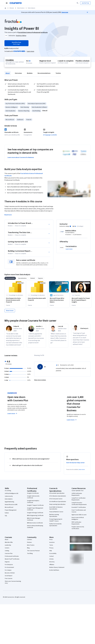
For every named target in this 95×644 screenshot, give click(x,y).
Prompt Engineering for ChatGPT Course (56, 520)
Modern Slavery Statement (57, 567)
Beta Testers (31, 545)
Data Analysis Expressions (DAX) (37, 104)
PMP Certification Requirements (76, 523)
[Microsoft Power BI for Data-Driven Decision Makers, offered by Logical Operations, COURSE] (59, 300)
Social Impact (9, 576)
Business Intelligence (12, 107)
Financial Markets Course (56, 512)
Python (7, 513)
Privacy (51, 548)
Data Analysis (31, 8)
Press (51, 540)
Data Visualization (10, 111)
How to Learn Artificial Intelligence (78, 518)
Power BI (29, 120)
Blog (28, 548)
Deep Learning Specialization (57, 504)
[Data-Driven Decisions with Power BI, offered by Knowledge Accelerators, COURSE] (37, 299)
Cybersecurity (9, 496)
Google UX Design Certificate (35, 513)
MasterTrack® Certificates (12, 559)
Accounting (8, 491)
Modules (30, 73)
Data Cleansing (25, 107)
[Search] (78, 3)
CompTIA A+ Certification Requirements (79, 499)
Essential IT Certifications (79, 507)
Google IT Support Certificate (35, 505)
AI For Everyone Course (56, 499)
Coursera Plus (9, 553)
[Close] (87, 12)
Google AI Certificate (33, 493)
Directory (52, 562)
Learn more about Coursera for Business (21, 157)
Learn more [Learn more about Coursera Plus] (12, 414)
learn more (82, 470)
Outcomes (18, 73)
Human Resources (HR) (11, 505)
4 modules (10, 60)
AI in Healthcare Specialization (58, 502)
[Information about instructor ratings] (70, 226)
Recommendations (44, 73)
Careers (7, 548)
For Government (9, 567)
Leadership (8, 545)
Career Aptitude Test (78, 491)
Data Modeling (36, 111)
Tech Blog (30, 553)
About (8, 73)
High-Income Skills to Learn (79, 515)
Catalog (7, 551)
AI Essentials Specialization (57, 493)
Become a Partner (10, 573)
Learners (30, 540)
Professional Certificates (12, 556)
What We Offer (9, 542)
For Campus (8, 570)
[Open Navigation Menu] (7, 3)
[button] (45, 111)
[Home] (5, 8)
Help (51, 551)
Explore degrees (43, 413)
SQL (6, 516)
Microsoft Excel (10, 120)
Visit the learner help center (75, 463)
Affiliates (52, 565)
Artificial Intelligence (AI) (12, 493)
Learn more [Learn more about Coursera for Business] (72, 420)
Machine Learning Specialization (54, 515)
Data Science (21, 8)
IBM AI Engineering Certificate (35, 515)
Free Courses (9, 578)
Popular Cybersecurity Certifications (78, 528)
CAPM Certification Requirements (77, 494)
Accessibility (53, 553)
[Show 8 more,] (10, 311)
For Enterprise (9, 565)
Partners (29, 542)
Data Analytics (9, 499)
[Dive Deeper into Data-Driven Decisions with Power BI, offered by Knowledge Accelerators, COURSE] (15, 300)
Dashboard (20, 120)
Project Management (11, 510)
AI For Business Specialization (58, 496)
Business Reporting (24, 111)
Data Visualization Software (39, 107)
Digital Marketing (9, 502)
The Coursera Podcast (33, 551)
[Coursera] (16, 3)
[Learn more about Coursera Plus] (30, 51)
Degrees (7, 562)
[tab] (10, 278)
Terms (51, 545)
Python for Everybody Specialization (55, 525)
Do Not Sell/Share (54, 570)
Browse (12, 8)
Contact (52, 556)
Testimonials (60, 73)
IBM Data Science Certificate (35, 523)
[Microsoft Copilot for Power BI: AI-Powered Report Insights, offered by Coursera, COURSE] (81, 300)
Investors (52, 542)
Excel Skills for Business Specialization (56, 508)
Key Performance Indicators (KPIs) (15, 104)
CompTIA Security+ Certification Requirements (79, 504)
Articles (51, 559)
